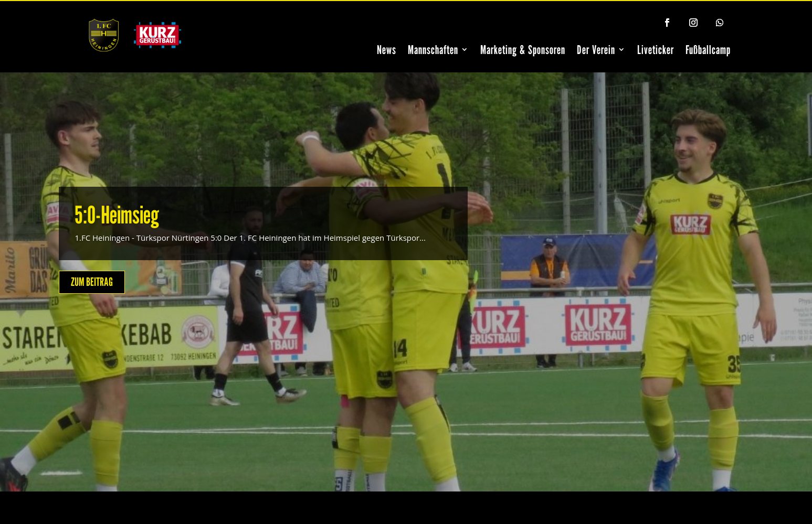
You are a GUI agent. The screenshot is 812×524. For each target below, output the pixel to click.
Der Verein (596, 50)
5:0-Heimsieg (117, 215)
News (387, 50)
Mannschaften (433, 50)
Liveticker (656, 50)
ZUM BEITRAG (92, 282)
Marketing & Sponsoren (523, 50)
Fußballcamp (708, 50)
